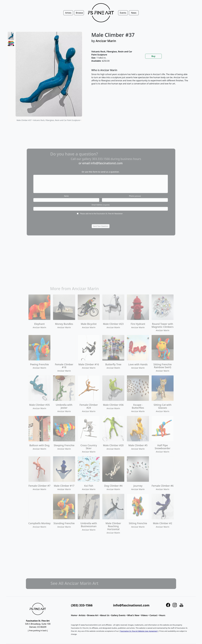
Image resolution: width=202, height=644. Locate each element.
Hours (162, 615)
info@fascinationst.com (131, 605)
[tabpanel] (140, 79)
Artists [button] (68, 13)
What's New (133, 615)
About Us (105, 615)
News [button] (134, 13)
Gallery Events (118, 615)
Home (74, 615)
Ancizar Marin (106, 41)
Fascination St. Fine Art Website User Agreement (139, 631)
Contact (153, 615)
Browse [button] (79, 13)
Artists (82, 615)
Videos (144, 615)
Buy (153, 56)
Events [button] (123, 13)
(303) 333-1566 (82, 605)
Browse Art (93, 615)
